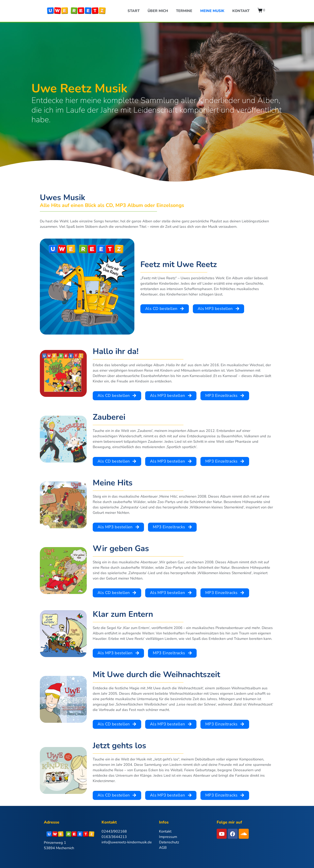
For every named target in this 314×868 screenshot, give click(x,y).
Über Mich (158, 11)
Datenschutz (169, 842)
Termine (184, 11)
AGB (163, 848)
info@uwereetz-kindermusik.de (127, 842)
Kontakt (241, 11)
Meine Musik (212, 11)
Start (134, 11)
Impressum (168, 837)
